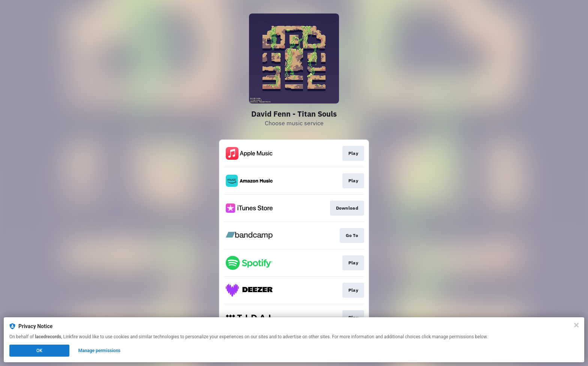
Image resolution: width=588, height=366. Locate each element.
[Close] (576, 325)
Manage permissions (100, 351)
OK (39, 351)
